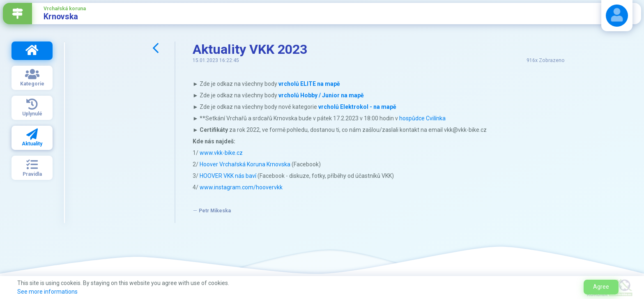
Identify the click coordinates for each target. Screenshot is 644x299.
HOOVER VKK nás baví (228, 176)
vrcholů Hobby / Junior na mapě (321, 95)
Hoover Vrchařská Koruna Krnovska (245, 164)
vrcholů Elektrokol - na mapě (357, 107)
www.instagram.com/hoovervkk (241, 187)
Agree (601, 287)
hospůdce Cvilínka (422, 118)
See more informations (47, 292)
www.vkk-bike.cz (221, 153)
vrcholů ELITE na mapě (309, 84)
